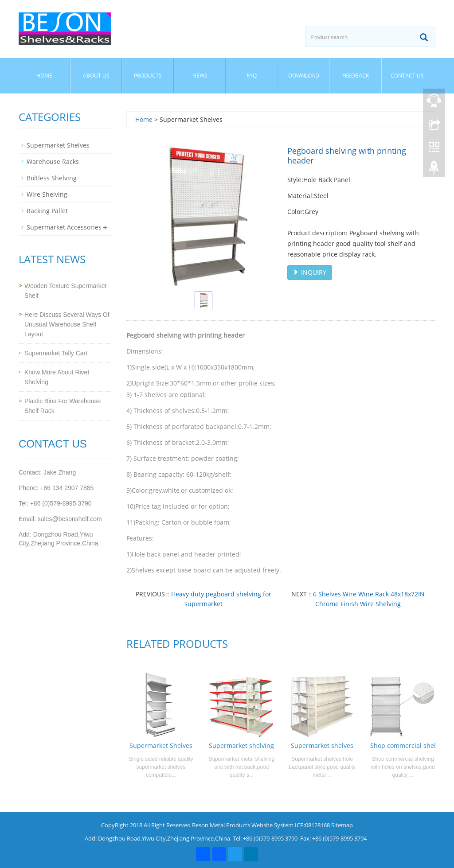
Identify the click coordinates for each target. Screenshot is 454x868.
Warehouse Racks (53, 162)
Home (44, 76)
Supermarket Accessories (64, 227)
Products (148, 76)
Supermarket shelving (241, 745)
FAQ (252, 76)
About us (96, 76)
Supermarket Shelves (161, 745)
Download (304, 76)
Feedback (356, 76)
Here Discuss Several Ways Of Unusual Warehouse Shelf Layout (67, 324)
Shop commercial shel (403, 745)
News (200, 76)
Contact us (407, 76)
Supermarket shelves (322, 745)
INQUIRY (310, 272)
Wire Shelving (47, 194)
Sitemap (342, 825)
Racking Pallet (47, 211)
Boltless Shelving (52, 178)
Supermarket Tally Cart (56, 353)
